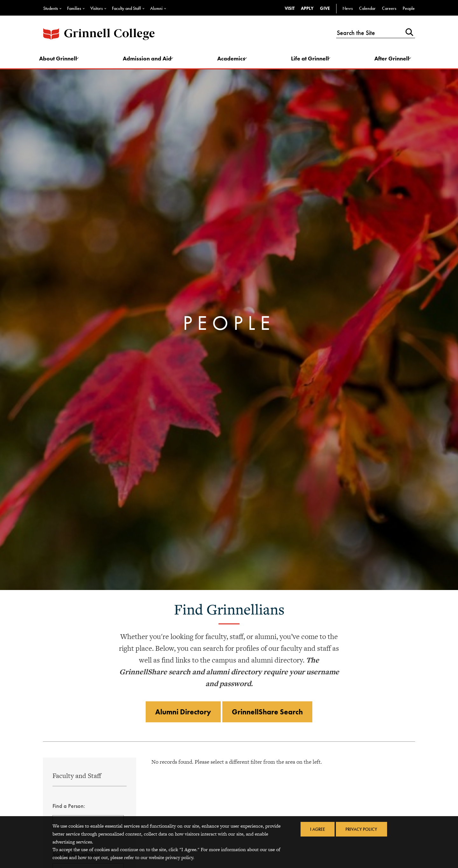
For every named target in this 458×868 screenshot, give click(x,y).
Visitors (97, 8)
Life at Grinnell (310, 59)
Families (74, 8)
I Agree (317, 830)
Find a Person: (69, 809)
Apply (307, 8)
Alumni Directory (182, 714)
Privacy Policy (362, 830)
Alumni (156, 8)
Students (51, 8)
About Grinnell (61, 59)
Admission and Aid (149, 59)
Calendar (367, 8)
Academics (232, 59)
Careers (389, 8)
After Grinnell (391, 59)
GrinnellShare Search (269, 714)
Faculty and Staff (126, 8)
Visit (290, 8)
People (409, 8)
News (348, 8)
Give (325, 8)
